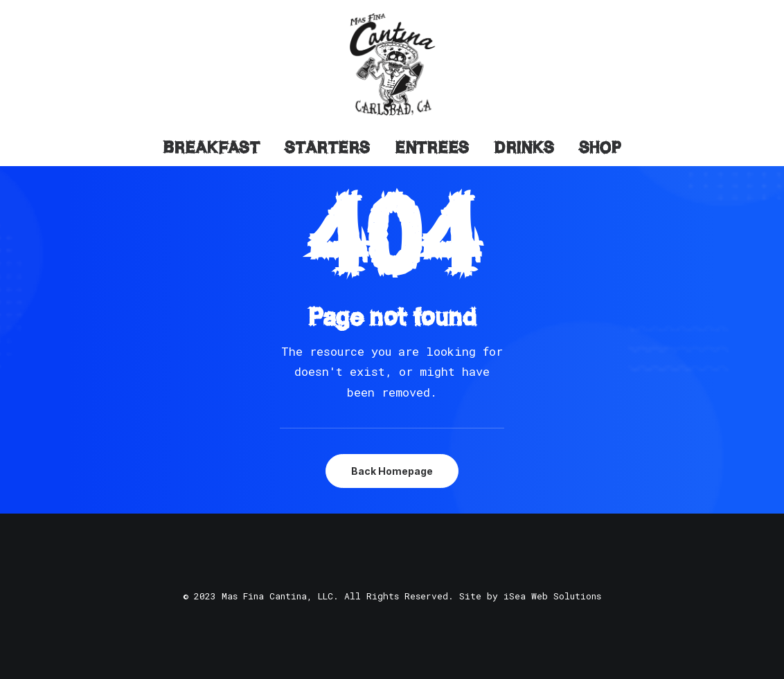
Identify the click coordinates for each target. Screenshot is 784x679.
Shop (600, 147)
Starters (327, 147)
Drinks (524, 147)
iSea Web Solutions (552, 596)
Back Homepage (392, 471)
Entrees (432, 147)
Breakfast (211, 147)
